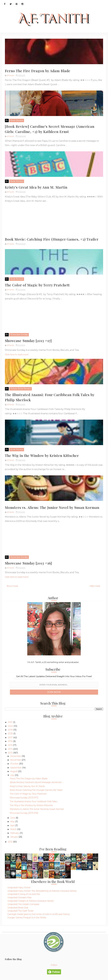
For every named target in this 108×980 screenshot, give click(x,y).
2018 (11, 734)
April (13, 825)
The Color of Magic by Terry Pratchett (37, 285)
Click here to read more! (17, 355)
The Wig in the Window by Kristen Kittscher (42, 455)
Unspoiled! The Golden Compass (23, 904)
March (14, 829)
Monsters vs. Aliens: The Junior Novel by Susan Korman (52, 507)
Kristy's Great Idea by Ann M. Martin (36, 187)
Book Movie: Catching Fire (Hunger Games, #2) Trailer (52, 239)
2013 (11, 753)
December (16, 756)
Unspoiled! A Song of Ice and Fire (24, 894)
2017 (11, 737)
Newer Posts (12, 586)
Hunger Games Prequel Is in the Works (27, 918)
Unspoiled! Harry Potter (19, 888)
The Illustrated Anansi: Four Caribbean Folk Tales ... (34, 802)
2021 (11, 722)
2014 (11, 749)
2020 (11, 726)
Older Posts (95, 586)
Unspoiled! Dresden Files (19, 897)
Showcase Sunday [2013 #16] (28, 563)
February (15, 833)
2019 (11, 730)
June (13, 818)
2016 (11, 741)
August (14, 771)
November (16, 760)
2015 (10, 745)
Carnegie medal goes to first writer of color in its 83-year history (39, 914)
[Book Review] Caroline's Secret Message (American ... (37, 782)
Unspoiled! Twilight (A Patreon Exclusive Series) (31, 901)
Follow (54, 965)
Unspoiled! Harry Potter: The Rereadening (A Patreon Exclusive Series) (42, 891)
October (15, 764)
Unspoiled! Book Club (18, 908)
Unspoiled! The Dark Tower (20, 911)
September (16, 768)
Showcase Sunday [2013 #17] (28, 341)
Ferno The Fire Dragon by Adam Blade (38, 71)
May (13, 822)
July (13, 775)
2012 (11, 842)
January (14, 837)
